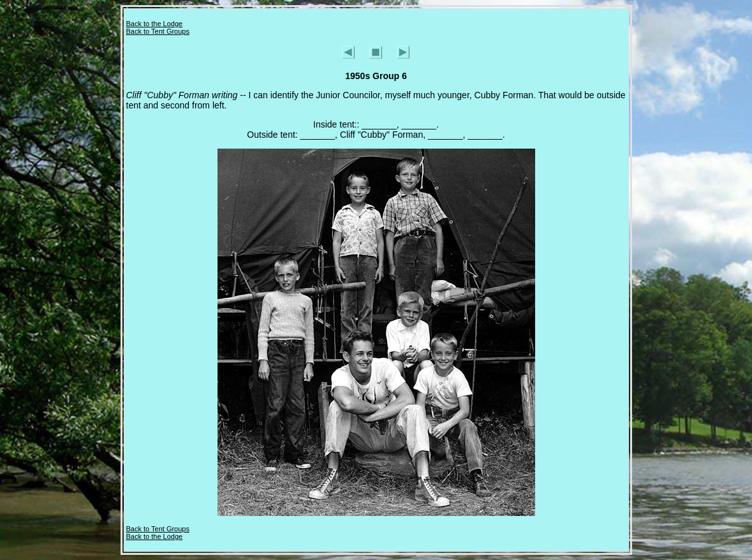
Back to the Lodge (155, 24)
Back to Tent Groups (158, 31)
